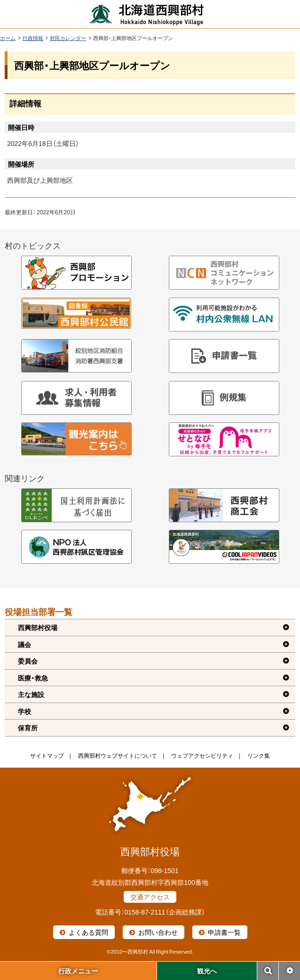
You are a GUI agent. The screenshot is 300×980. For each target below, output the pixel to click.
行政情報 (33, 38)
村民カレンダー (68, 38)
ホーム (8, 38)
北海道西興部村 (147, 14)
